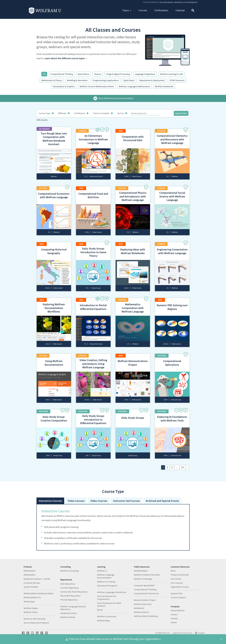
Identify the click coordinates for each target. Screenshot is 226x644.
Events (174, 622)
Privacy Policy (186, 633)
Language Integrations (145, 74)
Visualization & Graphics (64, 86)
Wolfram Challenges (143, 579)
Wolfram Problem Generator (147, 575)
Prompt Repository (69, 600)
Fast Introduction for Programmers (107, 597)
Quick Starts (129, 80)
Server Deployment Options (36, 623)
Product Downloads (180, 575)
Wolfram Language (161, 2)
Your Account (177, 583)
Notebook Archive (69, 613)
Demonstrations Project (145, 600)
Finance (98, 74)
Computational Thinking (62, 74)
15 (182, 457)
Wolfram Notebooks (164, 86)
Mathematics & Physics (52, 80)
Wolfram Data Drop (143, 604)
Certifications (161, 10)
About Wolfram (178, 610)
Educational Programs (107, 585)
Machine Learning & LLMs (172, 74)
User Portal (176, 579)
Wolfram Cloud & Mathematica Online (97, 86)
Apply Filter (181, 113)
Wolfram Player (31, 612)
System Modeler (31, 587)
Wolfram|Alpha (191, 2)
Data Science (83, 74)
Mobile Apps (29, 601)
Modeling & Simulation (77, 80)
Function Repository (70, 588)
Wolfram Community (107, 616)
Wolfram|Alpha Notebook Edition (39, 593)
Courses (143, 10)
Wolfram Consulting (69, 571)
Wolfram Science (141, 612)
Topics (126, 10)
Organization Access (180, 587)
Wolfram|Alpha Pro (32, 597)
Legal (175, 633)
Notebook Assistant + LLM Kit (37, 579)
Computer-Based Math (144, 585)
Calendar (180, 10)
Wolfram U (102, 571)
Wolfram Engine (31, 608)
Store (173, 571)
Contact (174, 618)
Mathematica (175, 2)
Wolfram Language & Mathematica (134, 86)
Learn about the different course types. (65, 58)
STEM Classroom (177, 80)
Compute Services (32, 583)
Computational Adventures (146, 593)
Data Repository (68, 584)
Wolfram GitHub (68, 617)
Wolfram (166, 633)
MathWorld (139, 608)
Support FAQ (176, 593)
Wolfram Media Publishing (146, 616)
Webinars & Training (106, 581)
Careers (174, 614)
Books (100, 610)
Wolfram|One (30, 571)
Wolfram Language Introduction (112, 592)
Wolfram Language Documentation (106, 576)
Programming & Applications (106, 80)
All (44, 74)
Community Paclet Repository (74, 592)
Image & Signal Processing (118, 74)
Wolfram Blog (103, 620)
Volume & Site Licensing (34, 619)
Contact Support (178, 597)
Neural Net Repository (70, 596)
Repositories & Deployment (152, 80)
